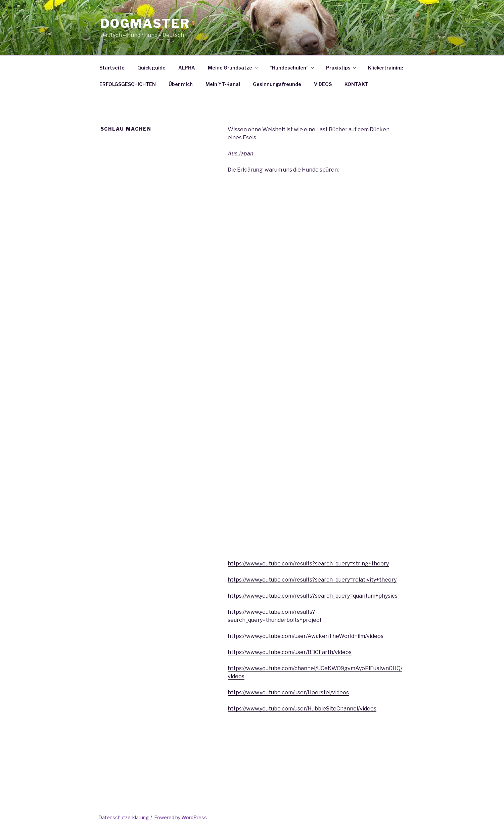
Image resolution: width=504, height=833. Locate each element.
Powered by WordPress (180, 817)
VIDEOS (323, 84)
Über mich (181, 84)
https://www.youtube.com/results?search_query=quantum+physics (313, 596)
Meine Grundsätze (233, 68)
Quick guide (151, 68)
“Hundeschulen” (292, 68)
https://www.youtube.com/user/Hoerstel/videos (288, 692)
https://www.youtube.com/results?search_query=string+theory (308, 564)
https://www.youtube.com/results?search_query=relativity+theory (312, 580)
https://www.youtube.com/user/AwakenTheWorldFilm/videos (306, 636)
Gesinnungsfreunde (277, 84)
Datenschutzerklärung (124, 817)
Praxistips (341, 68)
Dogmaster (145, 24)
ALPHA (187, 68)
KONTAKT (356, 84)
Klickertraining (386, 68)
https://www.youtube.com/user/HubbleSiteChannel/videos (302, 709)
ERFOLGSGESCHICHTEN (128, 84)
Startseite (112, 68)
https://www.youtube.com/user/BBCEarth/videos (290, 652)
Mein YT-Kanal (223, 84)
